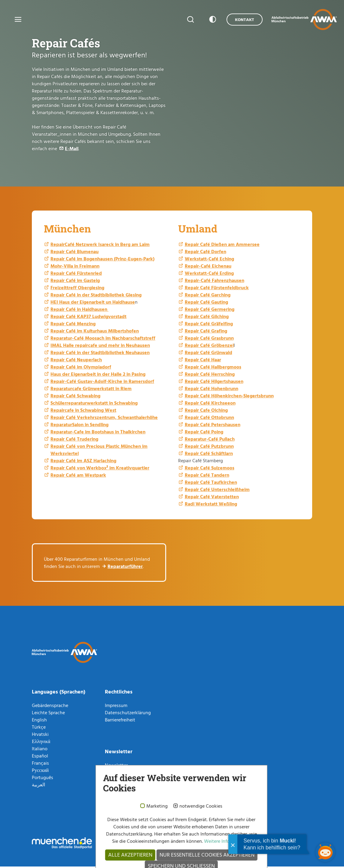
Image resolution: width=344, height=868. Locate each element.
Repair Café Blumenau (75, 253)
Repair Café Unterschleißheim (217, 491)
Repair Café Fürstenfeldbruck (217, 289)
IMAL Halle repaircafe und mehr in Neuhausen (100, 347)
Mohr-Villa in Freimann (75, 267)
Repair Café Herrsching (210, 375)
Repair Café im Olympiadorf (81, 368)
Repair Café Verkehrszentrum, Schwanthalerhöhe (104, 419)
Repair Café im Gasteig (75, 282)
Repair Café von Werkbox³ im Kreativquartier (100, 469)
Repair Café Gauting (206, 303)
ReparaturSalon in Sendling (79, 426)
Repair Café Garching (208, 296)
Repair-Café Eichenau (208, 267)
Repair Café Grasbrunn (209, 339)
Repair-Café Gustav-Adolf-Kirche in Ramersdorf (102, 383)
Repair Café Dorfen (205, 253)
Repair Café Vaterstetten (212, 498)
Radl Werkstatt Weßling (211, 505)
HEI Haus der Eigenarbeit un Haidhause (93, 303)
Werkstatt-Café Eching (209, 260)
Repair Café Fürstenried (76, 275)
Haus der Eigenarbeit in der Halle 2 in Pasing (98, 375)
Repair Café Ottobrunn (209, 419)
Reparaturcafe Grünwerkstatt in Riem (91, 390)
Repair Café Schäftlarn (209, 455)
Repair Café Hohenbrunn (212, 390)
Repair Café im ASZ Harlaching (83, 462)
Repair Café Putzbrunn (209, 448)
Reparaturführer (125, 568)
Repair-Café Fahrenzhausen (215, 282)
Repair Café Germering (210, 311)
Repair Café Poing (204, 433)
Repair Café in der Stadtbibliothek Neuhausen (100, 354)
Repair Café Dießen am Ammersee (222, 246)
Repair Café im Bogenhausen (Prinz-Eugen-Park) (102, 260)
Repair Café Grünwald (209, 354)
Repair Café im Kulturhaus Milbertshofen (95, 332)
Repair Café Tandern (207, 476)
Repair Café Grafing (206, 332)
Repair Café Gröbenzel (209, 347)
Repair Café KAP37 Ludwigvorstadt (88, 318)
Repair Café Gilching (207, 318)
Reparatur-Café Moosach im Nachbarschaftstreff (103, 339)
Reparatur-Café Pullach (210, 440)
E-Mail (72, 148)
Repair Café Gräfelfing (209, 325)
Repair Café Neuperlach (76, 361)
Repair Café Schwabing (75, 397)
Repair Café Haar (203, 361)
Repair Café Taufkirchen (211, 484)
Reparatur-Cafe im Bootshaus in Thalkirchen (98, 433)
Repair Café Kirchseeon (210, 404)
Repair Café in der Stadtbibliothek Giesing (96, 296)
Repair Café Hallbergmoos (213, 368)
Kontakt (239, 19)
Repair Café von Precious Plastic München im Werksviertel (99, 451)
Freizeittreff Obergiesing (77, 289)
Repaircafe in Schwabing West (83, 411)
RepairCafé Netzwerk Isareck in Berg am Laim (100, 246)
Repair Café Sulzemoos (210, 469)
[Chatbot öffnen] (325, 852)
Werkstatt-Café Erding (209, 275)
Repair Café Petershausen (213, 426)
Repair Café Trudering (74, 440)
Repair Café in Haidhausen (79, 311)
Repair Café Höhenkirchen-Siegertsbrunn (229, 397)
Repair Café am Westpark (78, 476)
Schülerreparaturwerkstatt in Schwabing (94, 404)
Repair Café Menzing (73, 325)
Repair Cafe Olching (206, 411)
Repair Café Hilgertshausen (214, 383)
